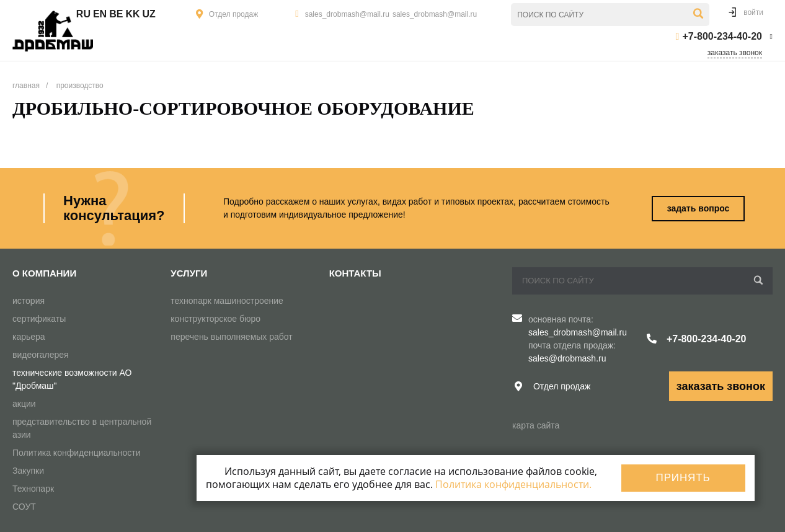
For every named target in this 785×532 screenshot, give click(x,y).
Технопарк (33, 489)
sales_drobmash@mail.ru (347, 14)
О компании (44, 273)
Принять (683, 478)
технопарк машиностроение (227, 301)
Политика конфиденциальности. (513, 484)
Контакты (355, 273)
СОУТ (24, 507)
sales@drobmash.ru (567, 358)
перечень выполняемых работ (231, 337)
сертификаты (39, 319)
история (29, 301)
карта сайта (536, 425)
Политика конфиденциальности (77, 453)
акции (24, 404)
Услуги (189, 273)
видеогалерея (41, 355)
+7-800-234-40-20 (722, 36)
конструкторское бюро (215, 319)
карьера (29, 337)
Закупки (28, 471)
